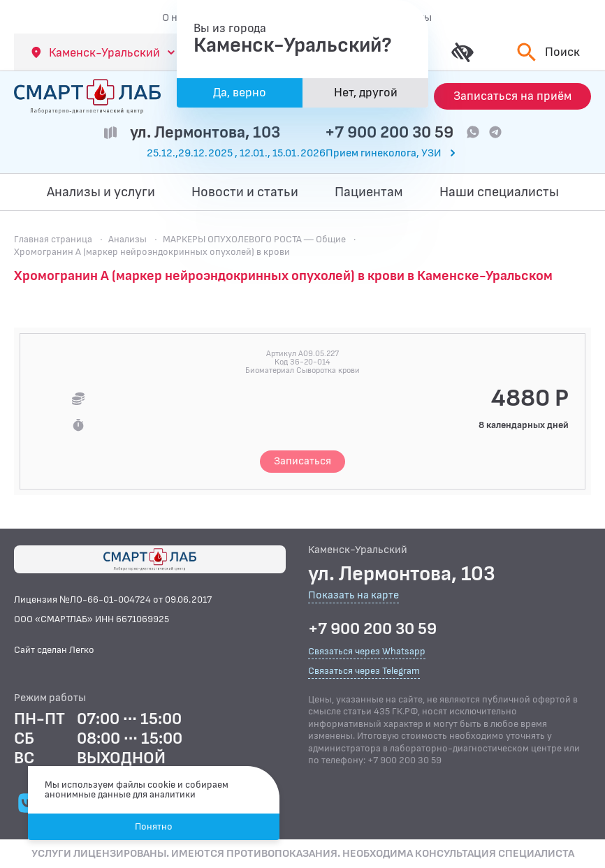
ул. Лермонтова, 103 (205, 132)
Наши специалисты (499, 192)
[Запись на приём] (512, 96)
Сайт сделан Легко (54, 650)
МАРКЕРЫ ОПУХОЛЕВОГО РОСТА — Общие (254, 239)
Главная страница (53, 239)
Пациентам (369, 192)
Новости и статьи (245, 192)
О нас (175, 17)
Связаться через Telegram (364, 671)
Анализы (127, 239)
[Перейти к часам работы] (302, 154)
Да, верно (240, 93)
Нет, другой (366, 93)
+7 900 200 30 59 (389, 132)
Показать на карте (353, 596)
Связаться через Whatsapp (367, 651)
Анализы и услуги (101, 192)
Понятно (154, 826)
